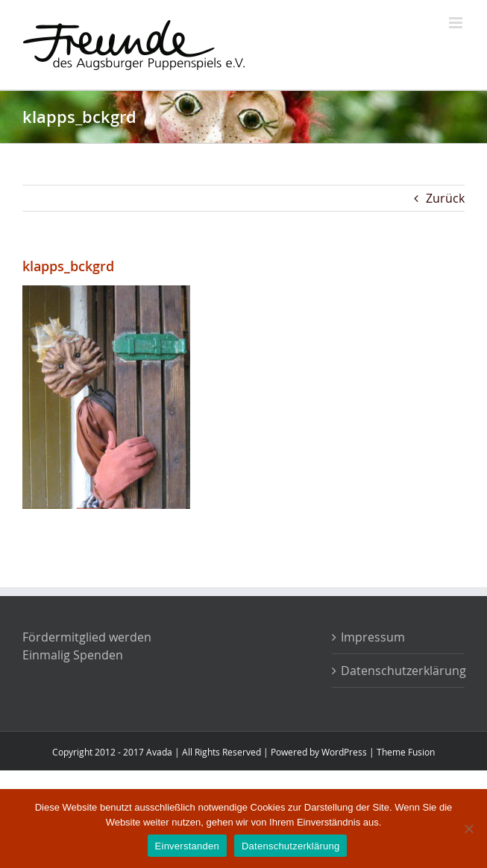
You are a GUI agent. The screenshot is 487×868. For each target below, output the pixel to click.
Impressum (373, 637)
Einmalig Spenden (73, 655)
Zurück (445, 198)
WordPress (344, 752)
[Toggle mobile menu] (457, 23)
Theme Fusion (406, 752)
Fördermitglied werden (87, 637)
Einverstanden (187, 846)
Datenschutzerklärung (399, 671)
